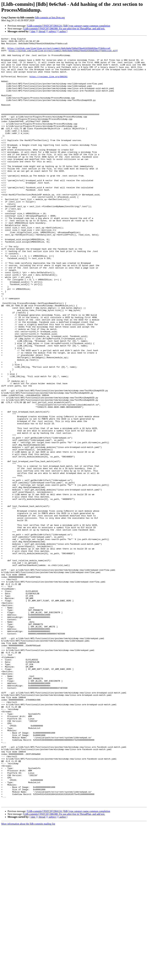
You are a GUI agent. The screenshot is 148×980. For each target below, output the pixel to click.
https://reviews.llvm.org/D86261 (48, 85)
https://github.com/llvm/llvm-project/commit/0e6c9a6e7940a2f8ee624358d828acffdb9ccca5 (59, 51)
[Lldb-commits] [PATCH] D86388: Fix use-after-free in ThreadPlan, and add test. (64, 29)
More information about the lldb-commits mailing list (28, 977)
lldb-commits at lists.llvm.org (50, 18)
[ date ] (33, 31)
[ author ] (63, 31)
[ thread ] (42, 31)
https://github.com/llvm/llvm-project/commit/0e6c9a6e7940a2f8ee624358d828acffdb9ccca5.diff (63, 53)
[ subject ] (52, 31)
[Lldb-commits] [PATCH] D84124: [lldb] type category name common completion (69, 26)
